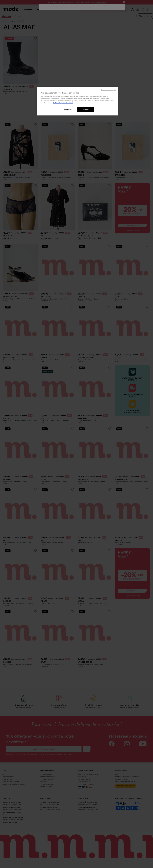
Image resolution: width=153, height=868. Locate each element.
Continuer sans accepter (109, 90)
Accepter (86, 110)
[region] (77, 101)
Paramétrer (68, 110)
